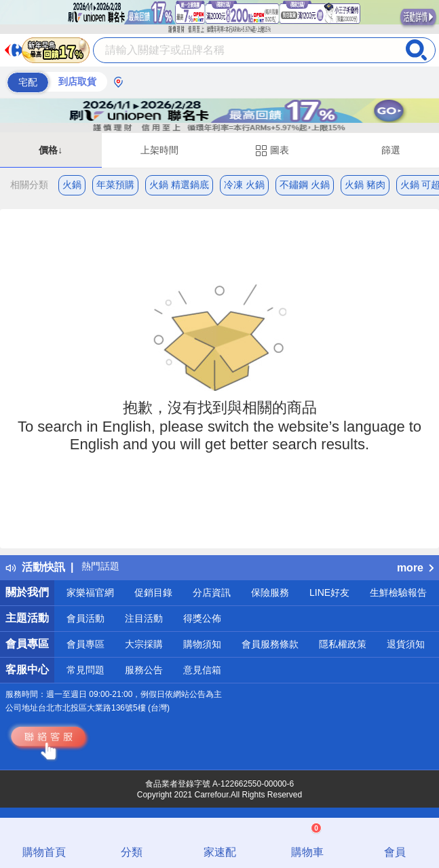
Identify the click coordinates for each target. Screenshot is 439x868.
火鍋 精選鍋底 (179, 185)
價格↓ (51, 150)
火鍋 (72, 185)
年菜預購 (115, 185)
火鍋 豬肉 (365, 185)
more (415, 568)
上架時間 (159, 150)
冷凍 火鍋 (244, 185)
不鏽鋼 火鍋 (305, 185)
